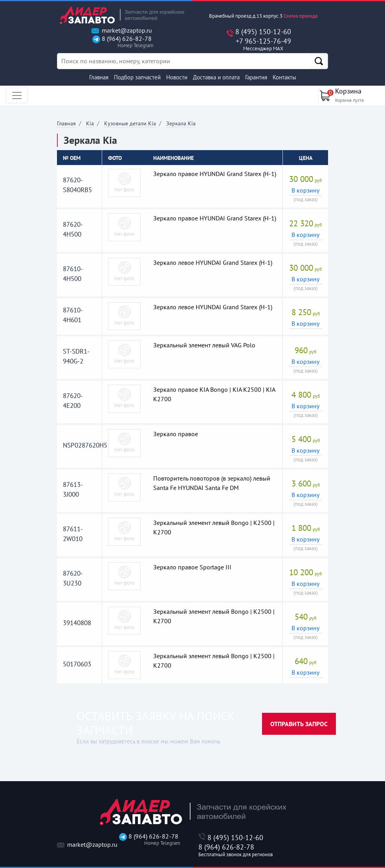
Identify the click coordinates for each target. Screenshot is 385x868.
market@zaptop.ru (122, 30)
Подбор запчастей (137, 77)
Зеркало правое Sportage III (192, 567)
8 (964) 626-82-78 (122, 42)
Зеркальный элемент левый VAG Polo (204, 345)
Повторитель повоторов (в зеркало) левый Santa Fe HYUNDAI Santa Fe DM (212, 483)
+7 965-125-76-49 (263, 44)
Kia (90, 123)
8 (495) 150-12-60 (263, 32)
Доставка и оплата (216, 77)
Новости (177, 77)
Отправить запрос (299, 724)
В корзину (305, 190)
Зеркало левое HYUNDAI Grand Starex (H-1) (213, 262)
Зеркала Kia (181, 123)
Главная (99, 77)
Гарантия (256, 77)
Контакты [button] (284, 77)
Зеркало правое (176, 434)
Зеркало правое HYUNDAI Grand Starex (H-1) (215, 174)
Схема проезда (301, 16)
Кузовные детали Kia (130, 123)
